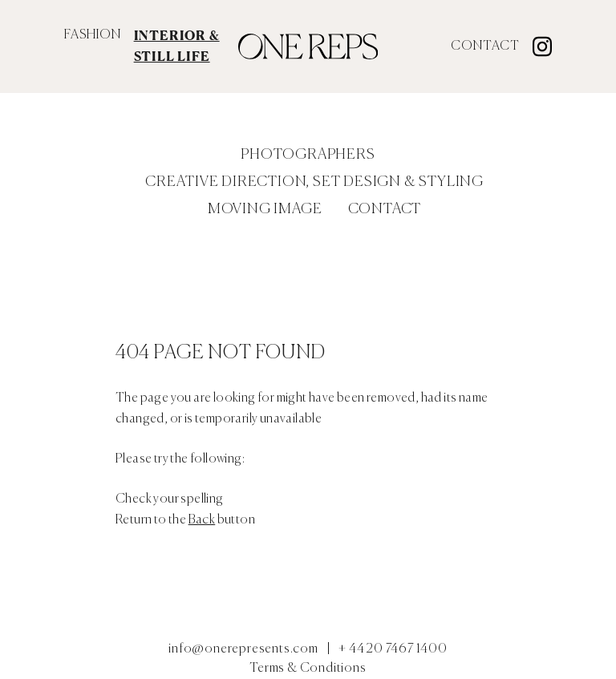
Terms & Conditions (308, 669)
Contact (485, 46)
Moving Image (265, 209)
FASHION (93, 35)
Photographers (308, 155)
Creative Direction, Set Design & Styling (314, 182)
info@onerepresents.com (243, 649)
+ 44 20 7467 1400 (393, 649)
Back (202, 520)
